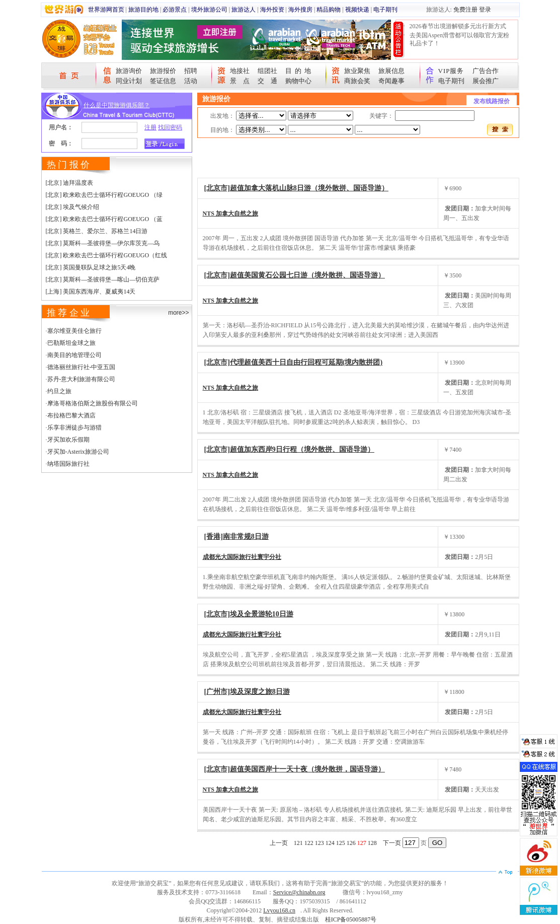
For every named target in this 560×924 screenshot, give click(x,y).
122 (309, 843)
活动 (191, 81)
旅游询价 (129, 71)
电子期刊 (385, 10)
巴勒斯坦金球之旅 (71, 343)
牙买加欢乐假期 (68, 440)
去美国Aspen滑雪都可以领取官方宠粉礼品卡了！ (460, 39)
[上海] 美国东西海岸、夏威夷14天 (91, 292)
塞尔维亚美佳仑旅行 (74, 331)
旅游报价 (163, 71)
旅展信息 (391, 71)
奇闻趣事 (391, 81)
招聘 (191, 71)
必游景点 (175, 10)
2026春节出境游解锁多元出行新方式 (458, 26)
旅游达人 (244, 10)
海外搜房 (300, 10)
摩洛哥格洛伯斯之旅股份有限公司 (93, 403)
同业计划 (129, 81)
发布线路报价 (492, 101)
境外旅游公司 (209, 10)
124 (330, 843)
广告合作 (486, 71)
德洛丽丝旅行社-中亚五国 (82, 367)
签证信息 (163, 81)
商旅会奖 (357, 81)
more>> (178, 313)
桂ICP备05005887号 (351, 919)
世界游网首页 (106, 10)
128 (372, 843)
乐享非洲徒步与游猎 (74, 428)
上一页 (279, 843)
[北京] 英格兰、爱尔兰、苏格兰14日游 (97, 231)
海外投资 (272, 10)
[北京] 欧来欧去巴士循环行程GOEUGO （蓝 (104, 219)
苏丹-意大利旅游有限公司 (82, 379)
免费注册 (465, 10)
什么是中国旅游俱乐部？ (117, 105)
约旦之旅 (59, 391)
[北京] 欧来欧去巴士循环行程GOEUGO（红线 (107, 255)
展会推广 (486, 81)
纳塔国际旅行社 (68, 464)
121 (298, 843)
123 (319, 843)
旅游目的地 (143, 10)
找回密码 (170, 127)
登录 (485, 10)
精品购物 (329, 10)
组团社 (267, 71)
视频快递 (357, 10)
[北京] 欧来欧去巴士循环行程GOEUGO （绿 (104, 195)
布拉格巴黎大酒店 (71, 415)
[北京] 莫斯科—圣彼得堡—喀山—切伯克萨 (103, 279)
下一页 (392, 843)
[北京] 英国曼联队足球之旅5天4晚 (91, 267)
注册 (150, 127)
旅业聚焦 (357, 71)
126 (351, 843)
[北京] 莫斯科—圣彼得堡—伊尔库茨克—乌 (103, 243)
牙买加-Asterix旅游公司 (78, 452)
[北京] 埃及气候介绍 (73, 207)
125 (341, 843)
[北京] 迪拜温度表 (70, 183)
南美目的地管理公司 (74, 355)
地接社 (240, 71)
